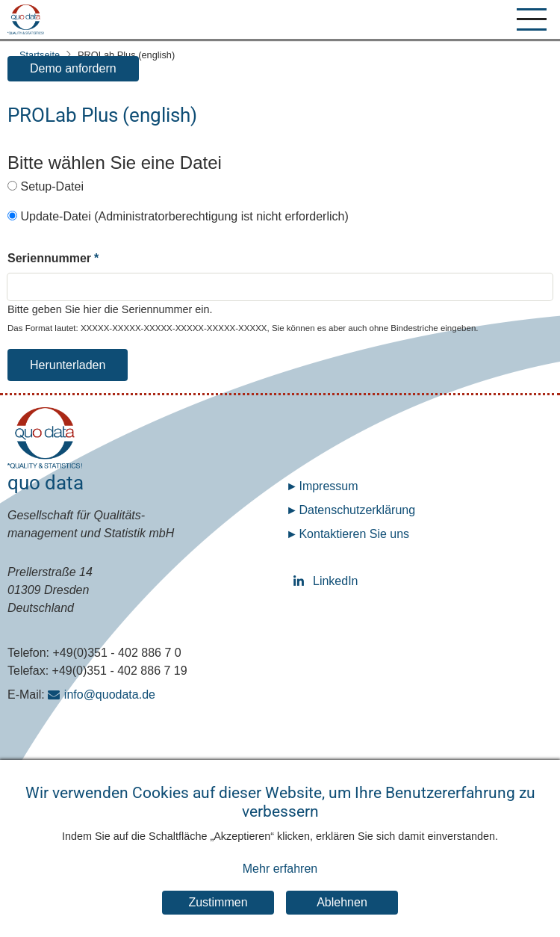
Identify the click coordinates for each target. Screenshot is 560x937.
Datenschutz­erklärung (357, 510)
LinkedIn (301, 581)
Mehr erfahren (280, 884)
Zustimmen (218, 917)
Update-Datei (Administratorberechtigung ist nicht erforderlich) (184, 216)
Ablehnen (342, 917)
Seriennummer (49, 258)
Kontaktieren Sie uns (354, 534)
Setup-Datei (52, 186)
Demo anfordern (73, 68)
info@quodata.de (110, 695)
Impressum (328, 486)
